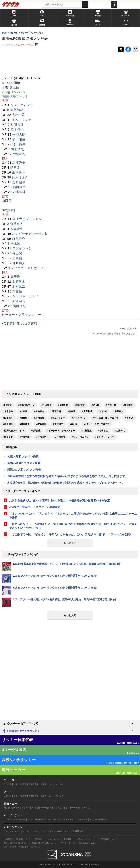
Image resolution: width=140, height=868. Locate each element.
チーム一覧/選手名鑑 (74, 831)
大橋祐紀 (19, 154)
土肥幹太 (19, 282)
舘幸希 (15, 168)
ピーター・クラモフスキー (22, 315)
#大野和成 (87, 411)
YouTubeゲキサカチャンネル (17, 808)
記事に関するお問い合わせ (44, 843)
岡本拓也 (17, 130)
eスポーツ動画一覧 (99, 819)
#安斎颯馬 (41, 424)
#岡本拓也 (63, 405)
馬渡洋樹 (19, 163)
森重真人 (17, 224)
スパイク (59, 784)
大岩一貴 (19, 115)
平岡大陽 (19, 135)
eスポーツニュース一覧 (77, 819)
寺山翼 (17, 253)
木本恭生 (17, 229)
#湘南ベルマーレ (27, 405)
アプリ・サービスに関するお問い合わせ (79, 843)
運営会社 (39, 839)
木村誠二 (19, 287)
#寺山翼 (74, 424)
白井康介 (19, 239)
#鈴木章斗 (60, 437)
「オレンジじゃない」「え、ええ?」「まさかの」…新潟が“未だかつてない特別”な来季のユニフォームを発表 (73, 515)
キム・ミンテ (22, 120)
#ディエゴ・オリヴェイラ (106, 418)
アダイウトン (22, 248)
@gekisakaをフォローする (20, 723)
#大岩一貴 (111, 405)
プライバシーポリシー (86, 839)
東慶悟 (17, 291)
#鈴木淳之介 (42, 437)
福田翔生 (19, 187)
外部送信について (109, 839)
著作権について (23, 839)
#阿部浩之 (80, 405)
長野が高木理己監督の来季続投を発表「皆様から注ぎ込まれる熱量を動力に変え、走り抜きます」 (67, 476)
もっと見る (70, 543)
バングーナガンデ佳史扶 (30, 234)
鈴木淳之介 (20, 177)
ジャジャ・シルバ (26, 296)
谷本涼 (14, 88)
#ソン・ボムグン (80, 437)
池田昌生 (19, 144)
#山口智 (103, 411)
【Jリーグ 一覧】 (25, 45)
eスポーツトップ (56, 819)
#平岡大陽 (25, 437)
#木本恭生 (8, 411)
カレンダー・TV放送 (53, 831)
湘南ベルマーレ (14, 96)
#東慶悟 (24, 418)
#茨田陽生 (46, 405)
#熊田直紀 (8, 437)
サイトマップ (53, 839)
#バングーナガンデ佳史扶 (97, 424)
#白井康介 (39, 411)
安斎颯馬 (19, 301)
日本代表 (8, 784)
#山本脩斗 (8, 418)
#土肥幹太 (120, 431)
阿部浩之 (17, 149)
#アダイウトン (79, 418)
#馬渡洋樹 (56, 411)
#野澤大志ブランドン (13, 431)
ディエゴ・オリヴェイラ (29, 268)
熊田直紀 (19, 306)
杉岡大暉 (17, 125)
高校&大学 (34, 784)
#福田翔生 (8, 424)
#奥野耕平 (25, 424)
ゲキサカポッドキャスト (81, 808)
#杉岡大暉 (39, 418)
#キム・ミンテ (58, 418)
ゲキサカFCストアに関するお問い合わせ (22, 847)
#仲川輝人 (128, 405)
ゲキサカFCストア (12, 831)
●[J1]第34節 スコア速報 (20, 324)
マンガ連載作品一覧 (37, 819)
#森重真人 (118, 411)
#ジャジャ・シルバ (105, 437)
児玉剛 (15, 277)
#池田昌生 (36, 431)
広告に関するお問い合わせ (16, 843)
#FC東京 (7, 405)
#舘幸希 (72, 411)
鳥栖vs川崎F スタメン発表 (24, 463)
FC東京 (8, 210)
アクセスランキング (32, 831)
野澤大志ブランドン (27, 219)
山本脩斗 (19, 173)
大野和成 (17, 110)
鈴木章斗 (19, 192)
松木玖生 (17, 244)
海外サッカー (47, 784)
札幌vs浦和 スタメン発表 (23, 456)
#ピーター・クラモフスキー (61, 431)
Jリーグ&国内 (20, 784)
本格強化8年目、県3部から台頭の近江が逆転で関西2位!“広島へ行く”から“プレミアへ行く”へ (65, 483)
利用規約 (68, 839)
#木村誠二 (58, 424)
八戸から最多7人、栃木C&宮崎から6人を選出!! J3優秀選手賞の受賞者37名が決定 (60, 500)
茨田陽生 (19, 139)
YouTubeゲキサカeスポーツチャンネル (50, 808)
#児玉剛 (95, 405)
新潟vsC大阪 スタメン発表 (24, 470)
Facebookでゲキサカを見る (21, 731)
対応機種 (8, 839)
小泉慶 (17, 258)
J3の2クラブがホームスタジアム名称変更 (35, 507)
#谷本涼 (129, 418)
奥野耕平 (19, 182)
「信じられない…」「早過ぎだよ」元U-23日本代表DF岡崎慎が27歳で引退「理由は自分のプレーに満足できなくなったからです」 (73, 526)
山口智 (7, 201)
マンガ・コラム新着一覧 (15, 819)
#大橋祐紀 (86, 431)
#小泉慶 (24, 411)
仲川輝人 (19, 263)
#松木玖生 (103, 431)
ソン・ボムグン (22, 105)
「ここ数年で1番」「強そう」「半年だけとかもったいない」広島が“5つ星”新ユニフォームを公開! (70, 534)
